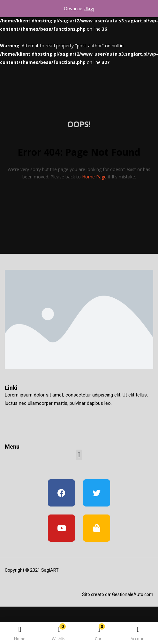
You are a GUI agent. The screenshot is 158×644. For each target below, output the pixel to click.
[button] (99, 634)
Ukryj (89, 8)
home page (94, 177)
